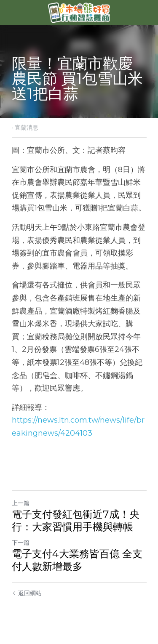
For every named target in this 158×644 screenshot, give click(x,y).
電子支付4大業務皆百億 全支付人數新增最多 (77, 560)
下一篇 (21, 543)
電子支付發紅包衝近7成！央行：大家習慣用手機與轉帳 (76, 520)
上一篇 (21, 503)
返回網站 (27, 593)
